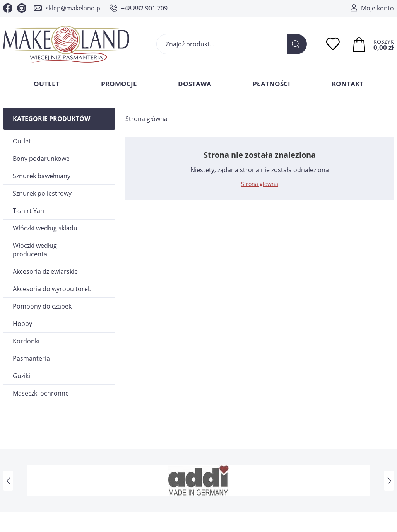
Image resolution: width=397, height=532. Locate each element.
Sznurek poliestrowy (42, 193)
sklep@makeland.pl (74, 8)
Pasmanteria (31, 358)
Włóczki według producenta (35, 250)
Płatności (271, 84)
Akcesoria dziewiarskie (45, 271)
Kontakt (347, 84)
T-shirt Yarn (30, 211)
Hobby (22, 324)
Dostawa (195, 84)
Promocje (119, 84)
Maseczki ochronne (41, 393)
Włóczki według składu (45, 228)
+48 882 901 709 (144, 8)
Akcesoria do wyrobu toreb (52, 289)
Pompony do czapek (42, 306)
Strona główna (146, 119)
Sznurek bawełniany (42, 176)
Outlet (47, 84)
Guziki (21, 376)
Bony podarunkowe (41, 159)
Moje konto (377, 8)
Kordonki (26, 341)
